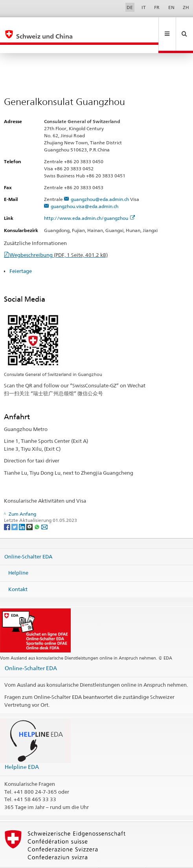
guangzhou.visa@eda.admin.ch (85, 189)
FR (157, 7)
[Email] (44, 510)
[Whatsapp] (38, 510)
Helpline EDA (22, 750)
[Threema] (30, 510)
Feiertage (21, 254)
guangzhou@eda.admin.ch (100, 182)
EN (171, 7)
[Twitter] (15, 510)
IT (144, 7)
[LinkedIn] (23, 510)
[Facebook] (8, 510)
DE (130, 7)
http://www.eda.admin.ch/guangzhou (89, 201)
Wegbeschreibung (59, 238)
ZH (186, 7)
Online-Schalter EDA (28, 539)
